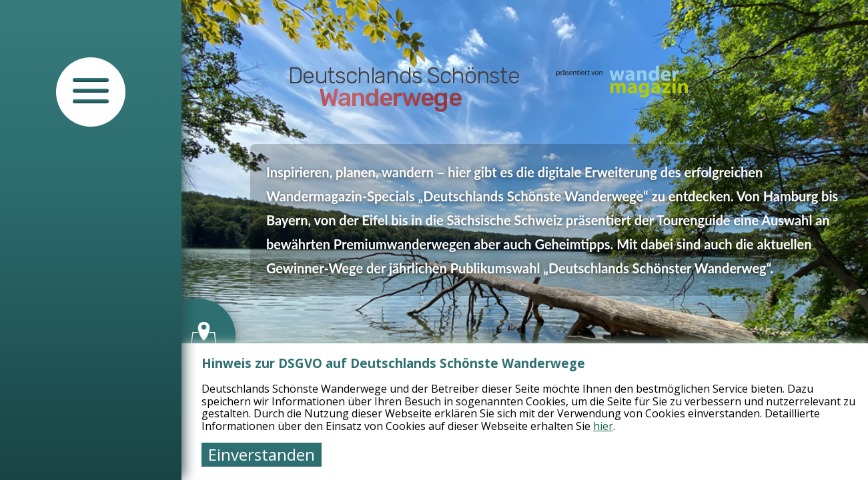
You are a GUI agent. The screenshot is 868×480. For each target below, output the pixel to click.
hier (603, 426)
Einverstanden (262, 454)
